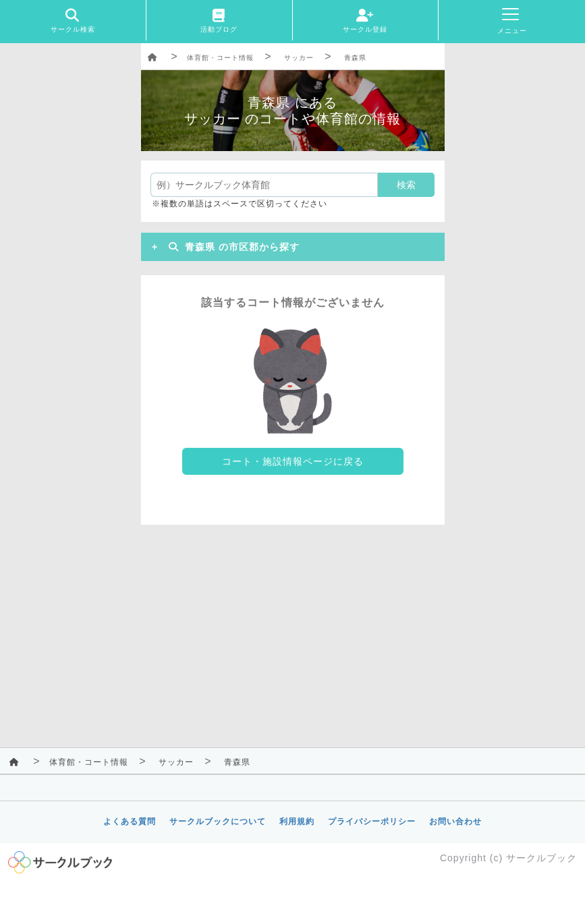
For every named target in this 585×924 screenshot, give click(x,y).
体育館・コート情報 (220, 58)
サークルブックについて (218, 821)
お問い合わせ (455, 821)
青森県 (355, 58)
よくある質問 (130, 821)
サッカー (299, 58)
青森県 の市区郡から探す (231, 247)
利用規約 (297, 821)
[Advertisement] (293, 633)
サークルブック (541, 858)
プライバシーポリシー (372, 821)
